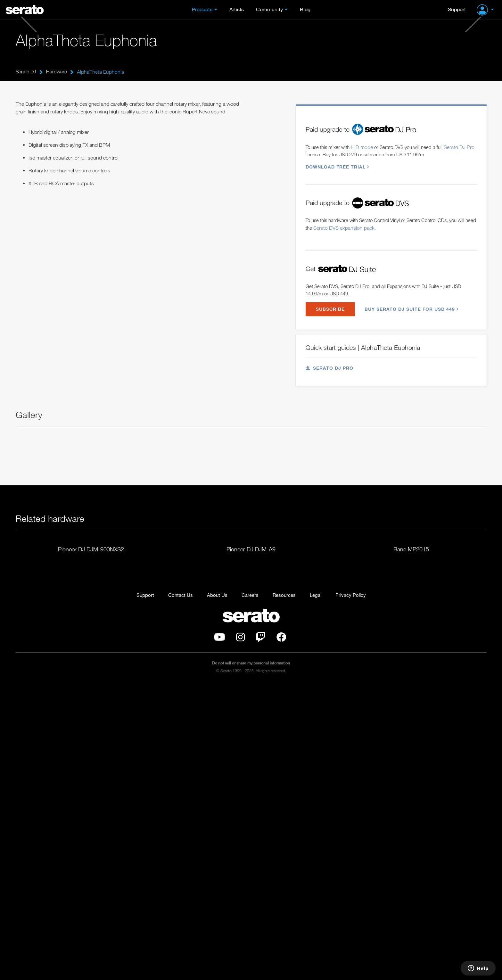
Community (269, 9)
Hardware (58, 72)
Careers (249, 890)
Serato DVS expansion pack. (357, 220)
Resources (284, 890)
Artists (237, 9)
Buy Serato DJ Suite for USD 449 (413, 303)
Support (457, 9)
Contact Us (177, 890)
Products (202, 9)
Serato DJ (27, 72)
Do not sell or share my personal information (251, 959)
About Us (215, 890)
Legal (317, 890)
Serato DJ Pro (330, 362)
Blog (305, 9)
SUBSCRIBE (331, 303)
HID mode (365, 138)
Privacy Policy (354, 890)
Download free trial (337, 158)
